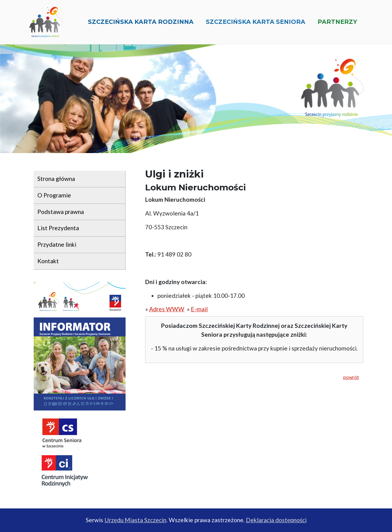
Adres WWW (167, 309)
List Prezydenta (58, 228)
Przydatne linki (57, 244)
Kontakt (48, 261)
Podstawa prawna (61, 212)
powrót (351, 377)
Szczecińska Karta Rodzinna (141, 24)
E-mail (199, 309)
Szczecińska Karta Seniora (256, 24)
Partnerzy (337, 24)
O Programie (54, 195)
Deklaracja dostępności (276, 520)
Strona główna (56, 179)
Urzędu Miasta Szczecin (135, 520)
